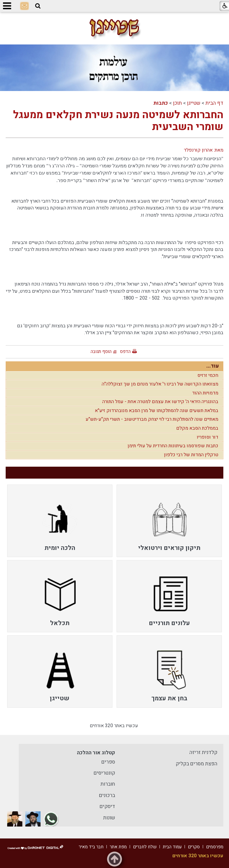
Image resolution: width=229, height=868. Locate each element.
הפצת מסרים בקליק (196, 764)
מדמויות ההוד (205, 393)
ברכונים (107, 795)
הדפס (125, 351)
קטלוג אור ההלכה (96, 753)
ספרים (108, 762)
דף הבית (214, 103)
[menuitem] (169, 521)
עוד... (213, 366)
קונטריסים (104, 773)
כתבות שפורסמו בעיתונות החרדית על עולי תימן (173, 446)
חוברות (108, 784)
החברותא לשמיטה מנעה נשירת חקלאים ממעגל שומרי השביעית (118, 121)
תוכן (177, 103)
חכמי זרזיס (208, 375)
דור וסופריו (208, 437)
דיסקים (107, 806)
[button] (38, 6)
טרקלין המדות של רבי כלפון (191, 455)
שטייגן (194, 103)
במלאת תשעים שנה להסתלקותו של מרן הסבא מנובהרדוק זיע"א (157, 411)
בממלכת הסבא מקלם (197, 428)
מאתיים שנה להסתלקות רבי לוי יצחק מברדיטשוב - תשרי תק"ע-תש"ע (152, 419)
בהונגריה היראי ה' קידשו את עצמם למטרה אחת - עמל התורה (160, 402)
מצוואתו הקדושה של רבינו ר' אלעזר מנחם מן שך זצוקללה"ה (160, 384)
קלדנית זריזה (203, 752)
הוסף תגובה (101, 351)
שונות (109, 818)
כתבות (161, 103)
